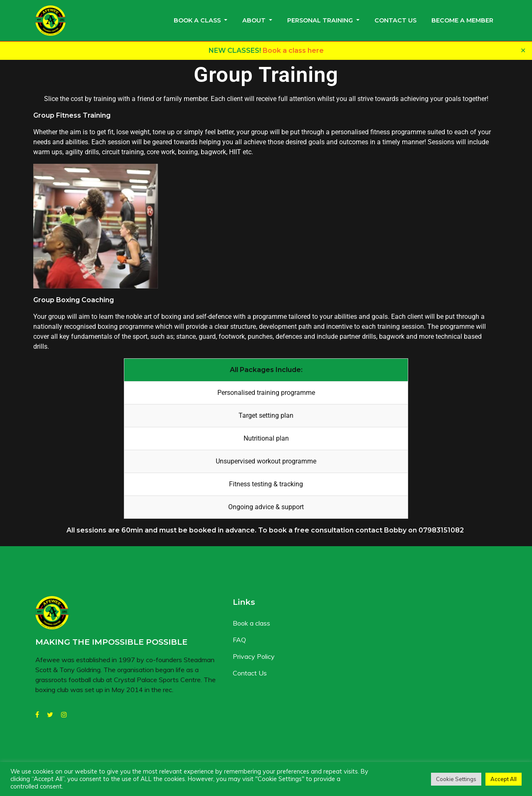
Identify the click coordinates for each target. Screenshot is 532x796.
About (254, 20)
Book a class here (293, 51)
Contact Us (395, 20)
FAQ (239, 640)
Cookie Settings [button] (456, 779)
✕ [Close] (523, 51)
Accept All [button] (504, 779)
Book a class (197, 20)
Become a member (462, 20)
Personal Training (320, 20)
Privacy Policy (254, 656)
